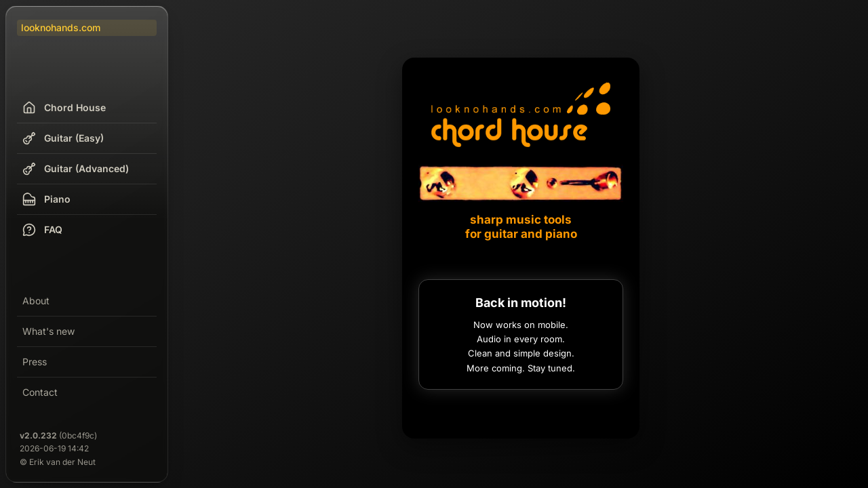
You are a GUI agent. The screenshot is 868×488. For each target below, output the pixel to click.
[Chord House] (521, 159)
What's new (48, 331)
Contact (40, 392)
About (36, 301)
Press (35, 362)
